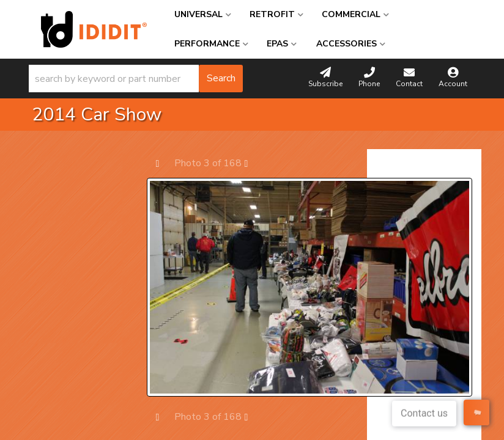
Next (252, 163)
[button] (136, 79)
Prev (164, 163)
